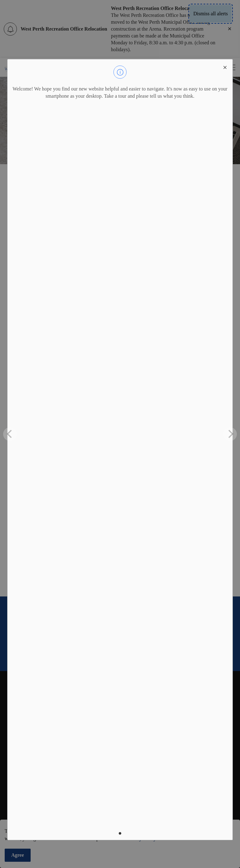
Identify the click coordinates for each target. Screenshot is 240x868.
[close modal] (225, 67)
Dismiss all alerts (211, 14)
